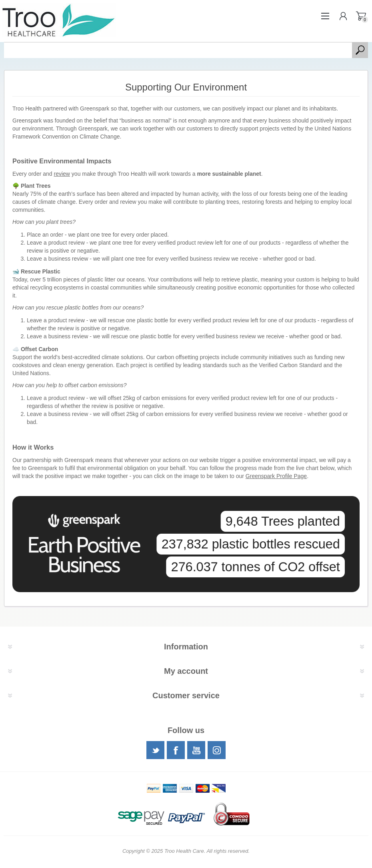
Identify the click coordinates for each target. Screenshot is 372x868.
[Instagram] (217, 750)
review (62, 174)
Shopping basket (361, 16)
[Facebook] (176, 750)
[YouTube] (196, 750)
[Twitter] (155, 750)
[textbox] (178, 50)
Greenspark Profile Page (276, 476)
